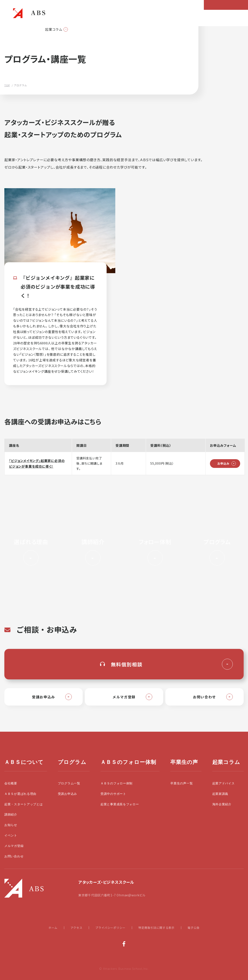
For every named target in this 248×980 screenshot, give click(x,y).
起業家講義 (220, 794)
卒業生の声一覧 (182, 783)
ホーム (53, 928)
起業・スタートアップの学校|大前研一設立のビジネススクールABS (29, 13)
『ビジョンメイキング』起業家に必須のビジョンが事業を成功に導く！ (37, 463)
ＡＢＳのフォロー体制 (116, 783)
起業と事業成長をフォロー (120, 804)
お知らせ (11, 825)
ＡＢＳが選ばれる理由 (20, 794)
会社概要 (11, 783)
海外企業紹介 (222, 804)
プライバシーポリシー (110, 928)
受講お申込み (67, 794)
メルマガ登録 (14, 846)
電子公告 (194, 928)
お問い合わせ (14, 856)
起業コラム (54, 29)
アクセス (76, 928)
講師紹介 (11, 815)
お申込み (223, 463)
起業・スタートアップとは (23, 804)
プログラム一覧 (69, 783)
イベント (11, 835)
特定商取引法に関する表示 (156, 928)
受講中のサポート (113, 794)
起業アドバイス (224, 783)
